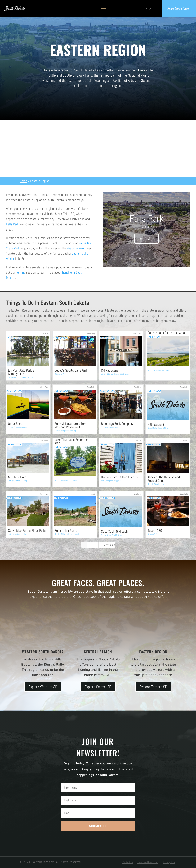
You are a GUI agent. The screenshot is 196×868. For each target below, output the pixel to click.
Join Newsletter (179, 9)
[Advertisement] (98, 149)
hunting (20, 272)
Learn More (147, 239)
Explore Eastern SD (153, 687)
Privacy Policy (170, 862)
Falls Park (12, 224)
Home (23, 181)
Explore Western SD (43, 687)
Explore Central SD (98, 687)
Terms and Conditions (148, 862)
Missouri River (76, 248)
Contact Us (128, 862)
